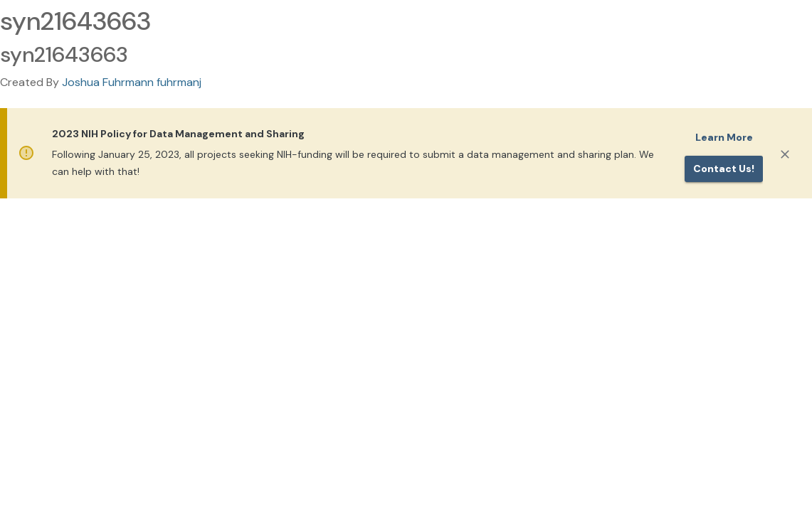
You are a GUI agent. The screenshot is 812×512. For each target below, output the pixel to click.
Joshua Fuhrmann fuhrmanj (132, 82)
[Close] (785, 154)
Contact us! (724, 169)
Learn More (724, 137)
